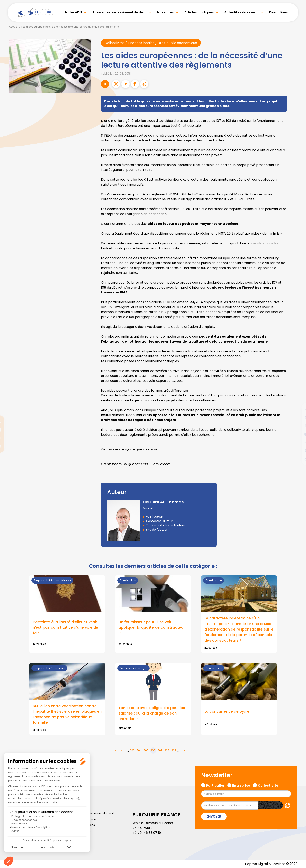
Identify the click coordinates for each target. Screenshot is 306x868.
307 (160, 750)
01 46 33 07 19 (150, 833)
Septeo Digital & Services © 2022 (271, 864)
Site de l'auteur (157, 530)
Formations (279, 12)
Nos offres (165, 12)
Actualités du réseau (241, 12)
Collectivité (268, 785)
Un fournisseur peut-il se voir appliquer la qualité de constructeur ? (152, 627)
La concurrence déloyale (227, 711)
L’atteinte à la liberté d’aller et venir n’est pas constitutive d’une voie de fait (65, 627)
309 (174, 750)
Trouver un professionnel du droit (119, 12)
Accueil (14, 27)
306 (153, 750)
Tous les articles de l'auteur (165, 525)
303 (132, 750)
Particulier (215, 785)
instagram (298, 442)
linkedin (298, 426)
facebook (298, 410)
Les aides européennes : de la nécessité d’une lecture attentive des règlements (70, 27)
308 (167, 750)
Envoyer (214, 816)
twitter (298, 418)
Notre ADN (73, 12)
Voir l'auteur (154, 517)
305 (146, 750)
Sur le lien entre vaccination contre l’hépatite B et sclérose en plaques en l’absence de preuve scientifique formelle (67, 714)
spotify (298, 450)
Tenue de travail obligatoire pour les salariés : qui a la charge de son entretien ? (152, 713)
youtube (298, 434)
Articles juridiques (199, 12)
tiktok (298, 459)
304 (139, 750)
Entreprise (241, 785)
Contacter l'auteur (159, 521)
